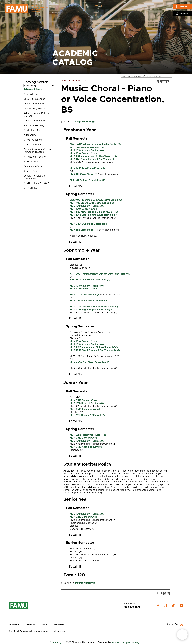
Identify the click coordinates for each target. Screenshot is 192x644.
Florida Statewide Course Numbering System (37, 151)
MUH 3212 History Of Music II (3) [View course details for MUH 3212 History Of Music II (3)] (88, 435)
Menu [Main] (184, 7)
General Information (34, 104)
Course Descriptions (35, 144)
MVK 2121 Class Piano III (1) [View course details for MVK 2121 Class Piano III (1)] (85, 295)
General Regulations (34, 108)
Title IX (45, 624)
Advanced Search (33, 89)
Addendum (30, 135)
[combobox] (147, 76)
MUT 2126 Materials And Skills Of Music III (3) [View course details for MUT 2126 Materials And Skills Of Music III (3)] (95, 307)
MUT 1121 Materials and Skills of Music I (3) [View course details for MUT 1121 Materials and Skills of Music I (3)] (93, 156)
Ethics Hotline (59, 624)
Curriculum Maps (33, 130)
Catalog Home (31, 94)
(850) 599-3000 (132, 607)
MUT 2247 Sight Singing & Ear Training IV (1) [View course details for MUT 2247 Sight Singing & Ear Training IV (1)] (95, 350)
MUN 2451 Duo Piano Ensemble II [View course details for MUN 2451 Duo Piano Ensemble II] (88, 224)
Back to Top (172, 624)
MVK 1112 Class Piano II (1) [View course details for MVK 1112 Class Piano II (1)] (84, 230)
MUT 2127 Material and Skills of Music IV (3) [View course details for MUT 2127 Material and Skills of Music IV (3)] (94, 347)
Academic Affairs (33, 166)
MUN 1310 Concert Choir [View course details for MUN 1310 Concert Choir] (83, 153)
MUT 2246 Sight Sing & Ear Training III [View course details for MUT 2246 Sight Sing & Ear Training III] (91, 310)
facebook (158, 605)
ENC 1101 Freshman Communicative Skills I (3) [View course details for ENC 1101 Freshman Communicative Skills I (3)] (95, 144)
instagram (165, 606)
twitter (173, 606)
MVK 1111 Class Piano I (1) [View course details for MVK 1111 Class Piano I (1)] (84, 174)
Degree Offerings (33, 140)
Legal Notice (31, 624)
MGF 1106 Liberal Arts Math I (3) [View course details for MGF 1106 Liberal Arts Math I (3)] (88, 147)
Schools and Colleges (35, 125)
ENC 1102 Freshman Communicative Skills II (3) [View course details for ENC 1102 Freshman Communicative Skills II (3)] (96, 200)
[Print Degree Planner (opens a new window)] (158, 82)
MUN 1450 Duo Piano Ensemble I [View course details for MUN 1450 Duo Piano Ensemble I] (88, 168)
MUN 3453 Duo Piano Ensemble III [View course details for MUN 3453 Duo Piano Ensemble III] (89, 301)
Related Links (31, 161)
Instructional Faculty (35, 157)
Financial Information (35, 121)
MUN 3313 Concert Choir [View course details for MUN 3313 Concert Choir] (84, 400)
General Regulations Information (34, 177)
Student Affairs (32, 171)
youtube (181, 606)
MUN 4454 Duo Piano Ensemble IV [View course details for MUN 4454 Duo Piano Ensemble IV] (89, 362)
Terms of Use (14, 624)
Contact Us (130, 603)
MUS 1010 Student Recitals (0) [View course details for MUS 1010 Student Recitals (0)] (87, 150)
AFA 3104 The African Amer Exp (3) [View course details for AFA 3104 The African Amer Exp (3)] (90, 280)
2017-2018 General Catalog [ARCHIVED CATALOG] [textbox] (142, 76)
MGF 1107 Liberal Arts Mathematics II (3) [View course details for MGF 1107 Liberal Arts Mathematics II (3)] (92, 203)
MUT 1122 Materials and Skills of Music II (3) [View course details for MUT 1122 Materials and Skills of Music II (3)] (94, 212)
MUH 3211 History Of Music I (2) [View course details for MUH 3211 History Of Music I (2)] (87, 415)
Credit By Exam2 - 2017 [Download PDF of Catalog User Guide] (36, 183)
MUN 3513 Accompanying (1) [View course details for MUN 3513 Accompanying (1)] (86, 447)
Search (184, 13)
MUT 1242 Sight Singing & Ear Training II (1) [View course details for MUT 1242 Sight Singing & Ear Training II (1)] (94, 215)
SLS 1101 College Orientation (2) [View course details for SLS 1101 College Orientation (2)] (87, 180)
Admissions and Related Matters (37, 115)
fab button (182, 635)
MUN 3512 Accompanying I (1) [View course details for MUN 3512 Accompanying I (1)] (87, 409)
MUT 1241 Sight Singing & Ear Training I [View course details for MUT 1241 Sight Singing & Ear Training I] (92, 159)
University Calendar (34, 99)
